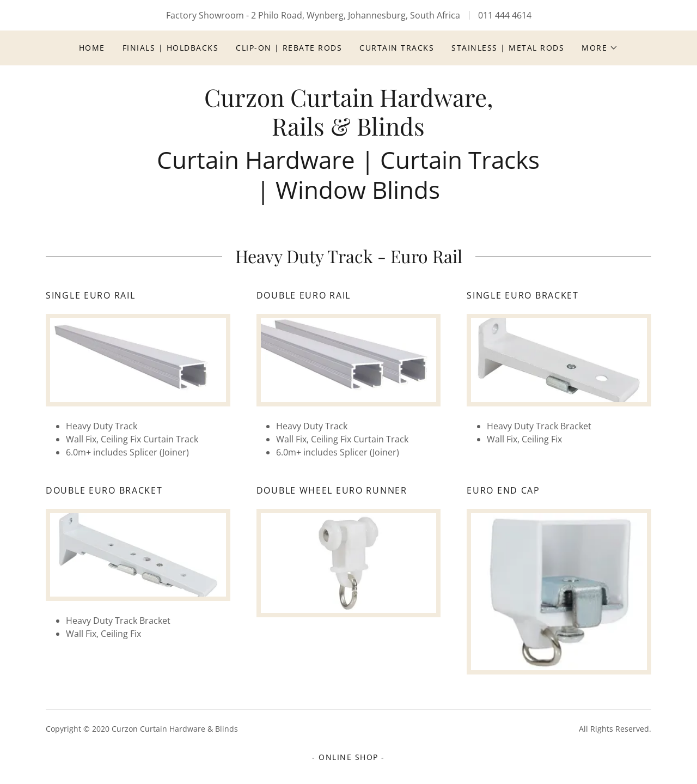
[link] (348, 132)
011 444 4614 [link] (505, 15)
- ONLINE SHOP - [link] (348, 757)
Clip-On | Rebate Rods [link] (289, 48)
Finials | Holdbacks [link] (170, 48)
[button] (600, 48)
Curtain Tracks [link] (397, 48)
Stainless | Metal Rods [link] (508, 48)
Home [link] (92, 48)
